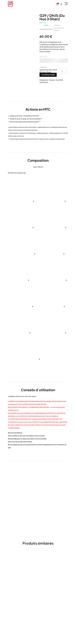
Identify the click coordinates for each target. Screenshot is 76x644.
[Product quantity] (63, 71)
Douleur (52, 80)
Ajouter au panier (48, 75)
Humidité (59, 80)
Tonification (44, 82)
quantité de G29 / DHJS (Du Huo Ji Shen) (48, 71)
